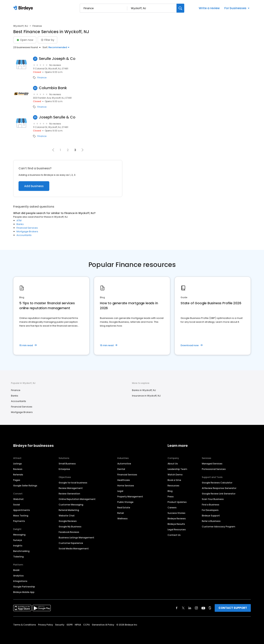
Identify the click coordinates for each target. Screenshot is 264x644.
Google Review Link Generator (219, 494)
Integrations (20, 581)
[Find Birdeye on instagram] (196, 608)
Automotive (124, 464)
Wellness (122, 519)
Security (60, 625)
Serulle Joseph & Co (57, 59)
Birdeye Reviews (177, 519)
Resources (173, 486)
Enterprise (64, 469)
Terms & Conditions (25, 625)
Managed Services (212, 464)
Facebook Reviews (69, 532)
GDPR (70, 625)
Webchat (18, 499)
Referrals (18, 475)
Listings (18, 464)
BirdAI (16, 570)
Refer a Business (211, 521)
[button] (53, 150)
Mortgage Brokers (27, 231)
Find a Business (211, 505)
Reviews (18, 469)
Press (171, 497)
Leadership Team (177, 469)
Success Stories (176, 513)
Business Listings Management (76, 538)
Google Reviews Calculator (217, 483)
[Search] (180, 8)
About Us (173, 464)
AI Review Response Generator (219, 488)
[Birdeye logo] (24, 8)
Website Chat (67, 516)
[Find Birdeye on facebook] (177, 608)
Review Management (71, 488)
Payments (19, 521)
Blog (170, 491)
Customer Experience (71, 543)
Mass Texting (21, 516)
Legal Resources (177, 529)
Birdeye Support (211, 516)
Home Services (126, 486)
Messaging (19, 535)
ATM (19, 220)
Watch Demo (175, 475)
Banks (20, 224)
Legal (120, 491)
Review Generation (69, 494)
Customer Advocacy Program (219, 527)
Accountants (24, 235)
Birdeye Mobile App (24, 592)
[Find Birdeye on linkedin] (190, 608)
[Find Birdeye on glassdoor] (210, 608)
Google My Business (70, 527)
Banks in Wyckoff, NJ (144, 390)
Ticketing (18, 557)
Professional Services (214, 469)
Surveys (18, 540)
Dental (121, 469)
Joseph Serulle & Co (57, 117)
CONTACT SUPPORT (233, 608)
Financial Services (27, 228)
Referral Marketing (69, 510)
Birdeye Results (176, 524)
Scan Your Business (213, 499)
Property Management (130, 497)
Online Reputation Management (77, 499)
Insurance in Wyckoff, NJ (146, 396)
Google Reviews (68, 521)
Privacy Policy (46, 625)
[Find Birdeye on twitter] (183, 608)
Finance (42, 78)
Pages (17, 480)
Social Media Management (74, 549)
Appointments (22, 510)
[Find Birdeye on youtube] (203, 608)
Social (16, 505)
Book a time (174, 480)
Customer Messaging (71, 505)
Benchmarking (21, 551)
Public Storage (125, 502)
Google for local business (73, 483)
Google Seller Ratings (25, 486)
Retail (121, 513)
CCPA (86, 625)
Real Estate (124, 508)
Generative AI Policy (103, 625)
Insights (18, 546)
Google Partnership (24, 587)
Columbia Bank (53, 88)
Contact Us (174, 535)
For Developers (210, 510)
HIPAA (78, 625)
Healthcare (124, 480)
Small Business (67, 464)
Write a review (209, 8)
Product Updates (177, 502)
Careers (172, 508)
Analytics (18, 576)
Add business (34, 186)
